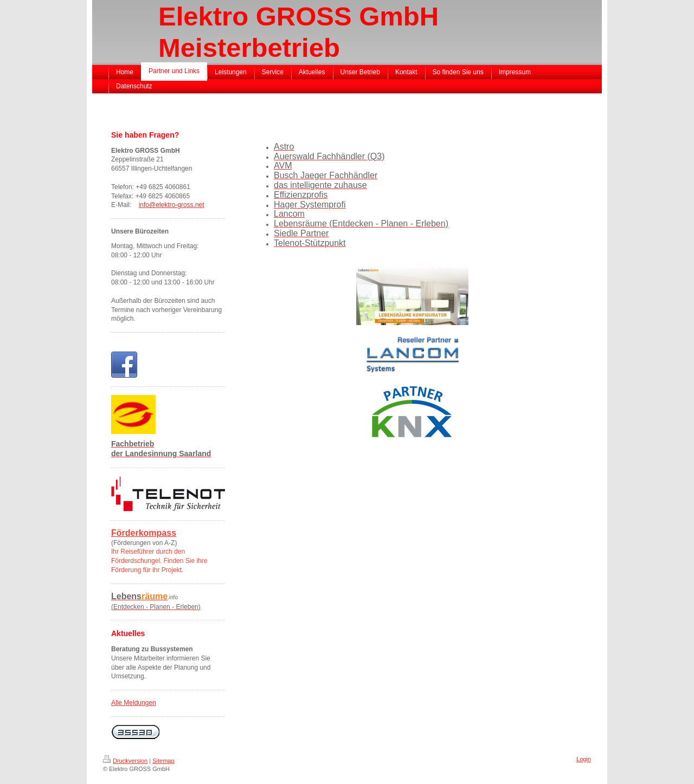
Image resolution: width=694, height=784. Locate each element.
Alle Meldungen (134, 703)
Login (584, 759)
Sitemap (163, 761)
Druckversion (125, 761)
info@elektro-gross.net (172, 205)
